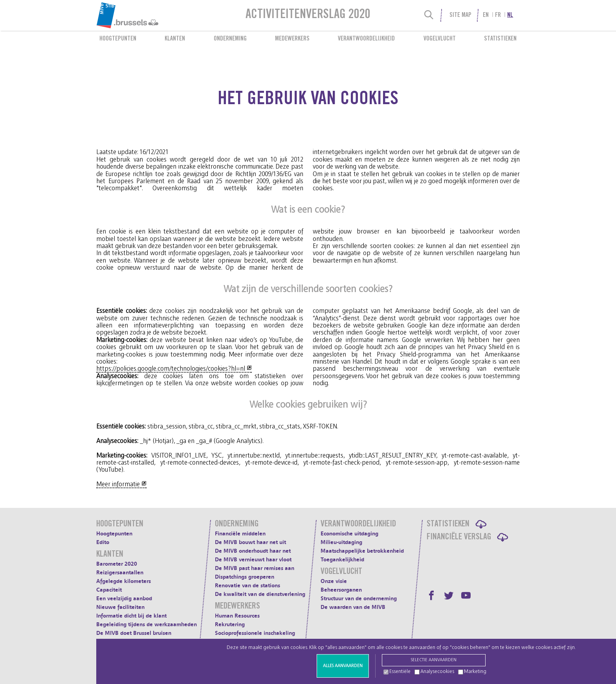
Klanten (175, 39)
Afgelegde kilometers (124, 581)
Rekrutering (230, 624)
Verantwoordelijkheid (366, 39)
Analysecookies (437, 672)
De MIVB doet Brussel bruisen (134, 633)
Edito (103, 542)
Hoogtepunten (118, 39)
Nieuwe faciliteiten (120, 607)
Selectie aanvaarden (434, 660)
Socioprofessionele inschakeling (255, 633)
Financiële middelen (240, 534)
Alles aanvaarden (343, 666)
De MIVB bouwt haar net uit (250, 542)
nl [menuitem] (510, 15)
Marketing (475, 672)
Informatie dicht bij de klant (131, 616)
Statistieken (500, 39)
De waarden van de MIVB (353, 607)
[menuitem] (147, 15)
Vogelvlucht (440, 39)
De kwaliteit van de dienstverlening (260, 594)
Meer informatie (118, 484)
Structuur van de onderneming (359, 598)
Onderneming (230, 39)
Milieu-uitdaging (341, 542)
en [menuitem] (486, 15)
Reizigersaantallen (120, 573)
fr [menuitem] (498, 15)
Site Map (460, 15)
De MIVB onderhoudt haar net (253, 551)
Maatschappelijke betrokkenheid (362, 551)
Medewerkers (292, 39)
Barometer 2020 (117, 564)
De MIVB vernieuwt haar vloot (253, 560)
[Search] (429, 15)
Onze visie (334, 581)
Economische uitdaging (349, 534)
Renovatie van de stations (247, 586)
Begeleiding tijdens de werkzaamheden (147, 624)
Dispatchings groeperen (245, 577)
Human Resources (237, 616)
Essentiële (400, 672)
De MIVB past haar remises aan (255, 568)
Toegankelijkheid (342, 560)
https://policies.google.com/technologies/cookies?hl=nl (171, 369)
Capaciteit (109, 590)
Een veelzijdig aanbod (124, 598)
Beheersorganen (341, 590)
